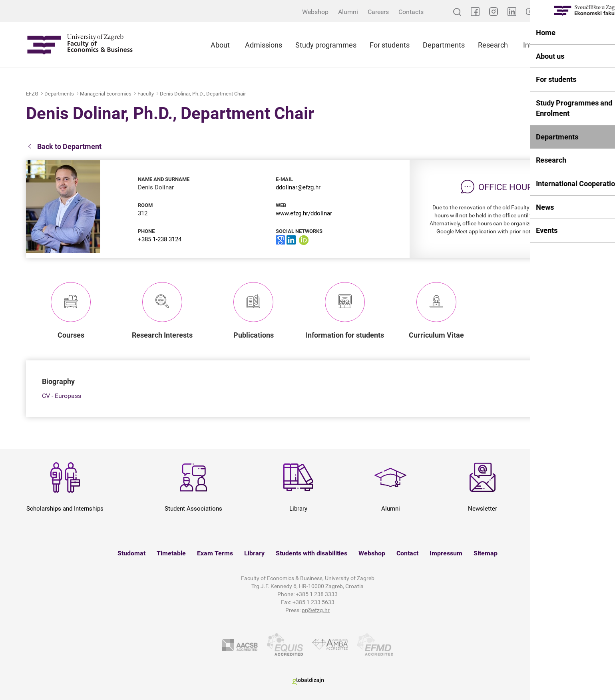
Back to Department (64, 147)
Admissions (264, 45)
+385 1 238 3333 (317, 594)
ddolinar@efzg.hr (298, 187)
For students (390, 45)
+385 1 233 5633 (313, 602)
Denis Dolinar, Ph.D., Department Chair (203, 94)
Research (493, 45)
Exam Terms (215, 553)
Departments (444, 45)
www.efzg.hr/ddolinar (304, 213)
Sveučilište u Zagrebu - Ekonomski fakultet (80, 45)
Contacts (411, 12)
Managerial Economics (106, 94)
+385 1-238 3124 (160, 239)
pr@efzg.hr (316, 610)
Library (254, 553)
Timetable (171, 553)
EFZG (32, 94)
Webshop (315, 12)
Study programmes (326, 45)
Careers (378, 12)
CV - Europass (62, 396)
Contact (407, 553)
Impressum (446, 553)
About (220, 45)
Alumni (348, 12)
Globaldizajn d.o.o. (308, 681)
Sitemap (486, 553)
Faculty (146, 94)
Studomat (131, 553)
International (543, 45)
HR (585, 12)
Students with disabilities (311, 553)
